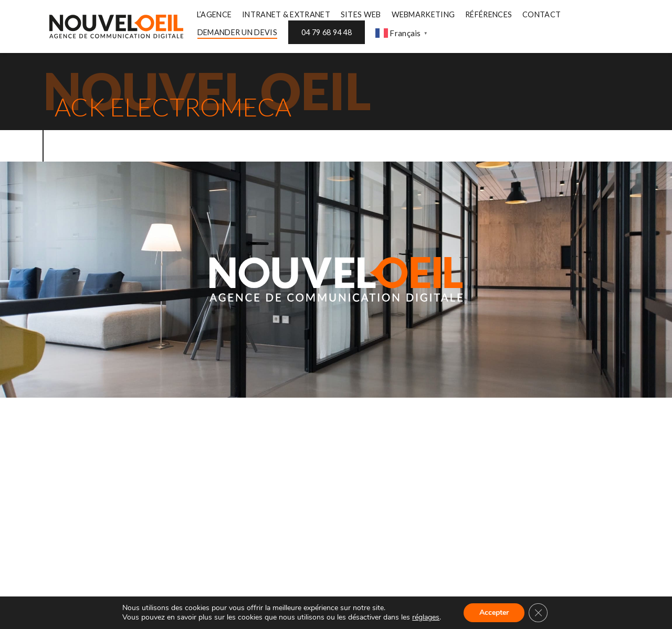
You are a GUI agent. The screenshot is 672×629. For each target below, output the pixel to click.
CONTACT (542, 14)
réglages (426, 617)
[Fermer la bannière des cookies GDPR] (538, 613)
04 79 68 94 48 (327, 32)
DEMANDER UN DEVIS (237, 32)
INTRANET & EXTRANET (286, 14)
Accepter (494, 612)
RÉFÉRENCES (489, 14)
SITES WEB (361, 14)
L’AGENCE (214, 14)
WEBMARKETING (423, 14)
